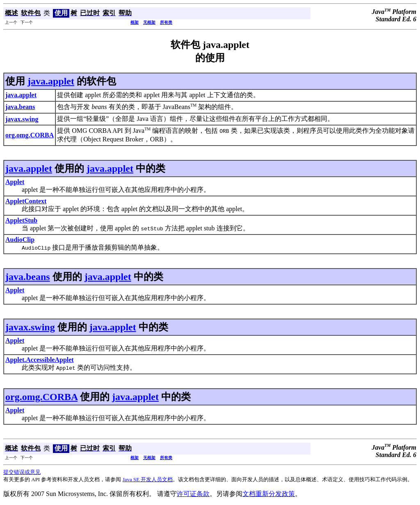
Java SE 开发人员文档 (148, 479)
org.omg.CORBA (41, 397)
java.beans (28, 277)
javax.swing (30, 327)
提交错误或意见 (22, 472)
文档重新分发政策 (269, 494)
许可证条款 (193, 494)
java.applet (51, 81)
